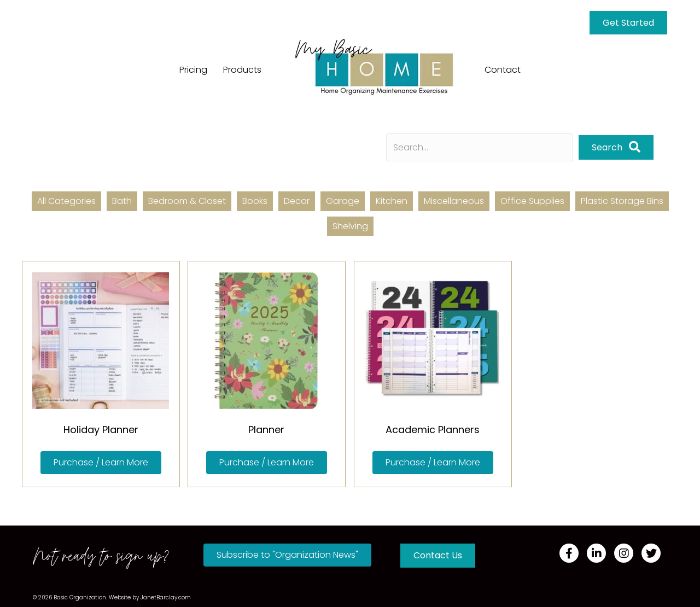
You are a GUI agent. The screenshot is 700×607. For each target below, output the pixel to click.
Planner (266, 430)
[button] (101, 463)
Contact (503, 70)
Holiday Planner (101, 430)
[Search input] (480, 147)
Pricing (193, 70)
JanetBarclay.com (166, 597)
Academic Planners (433, 430)
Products (242, 70)
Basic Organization (80, 597)
